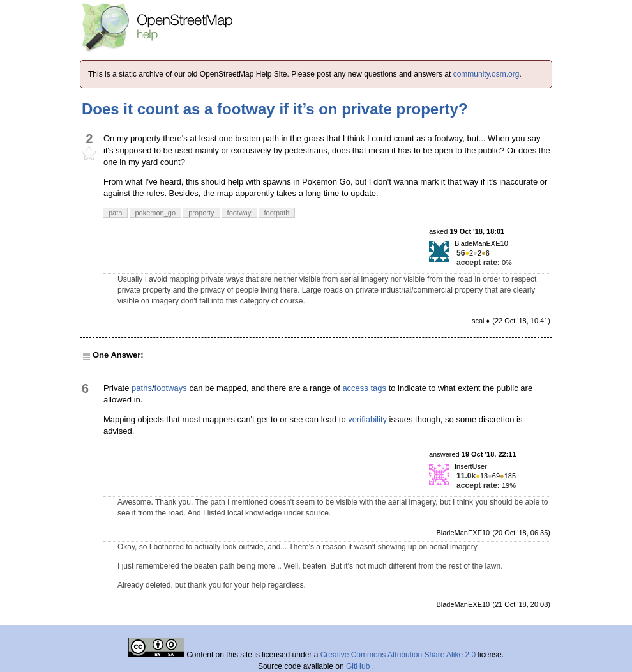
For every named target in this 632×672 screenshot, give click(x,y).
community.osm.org (486, 74)
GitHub (359, 666)
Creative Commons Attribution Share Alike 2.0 (398, 655)
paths (142, 388)
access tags (364, 388)
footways (171, 388)
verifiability (367, 419)
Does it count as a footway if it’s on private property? (275, 109)
